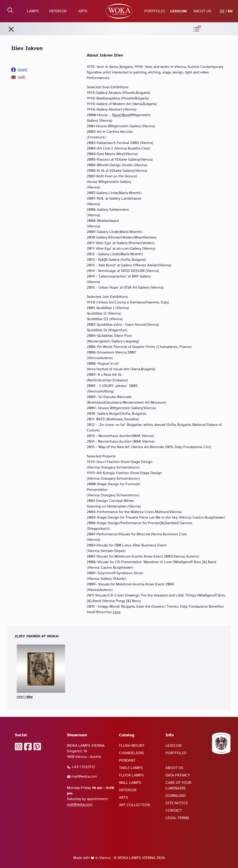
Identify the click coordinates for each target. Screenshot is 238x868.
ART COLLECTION (134, 805)
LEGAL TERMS (177, 818)
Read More (121, 115)
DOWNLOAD (176, 796)
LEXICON (178, 11)
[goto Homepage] (119, 11)
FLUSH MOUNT (132, 746)
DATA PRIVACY (178, 775)
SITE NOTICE (177, 803)
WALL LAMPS (130, 783)
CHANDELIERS (132, 753)
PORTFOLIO (155, 11)
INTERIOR (58, 11)
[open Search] (10, 10)
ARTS (83, 11)
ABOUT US (202, 11)
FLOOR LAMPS (131, 775)
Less (117, 612)
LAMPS (33, 11)
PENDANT (127, 760)
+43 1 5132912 (81, 767)
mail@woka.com (82, 776)
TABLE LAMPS (131, 768)
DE (222, 11)
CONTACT (174, 811)
